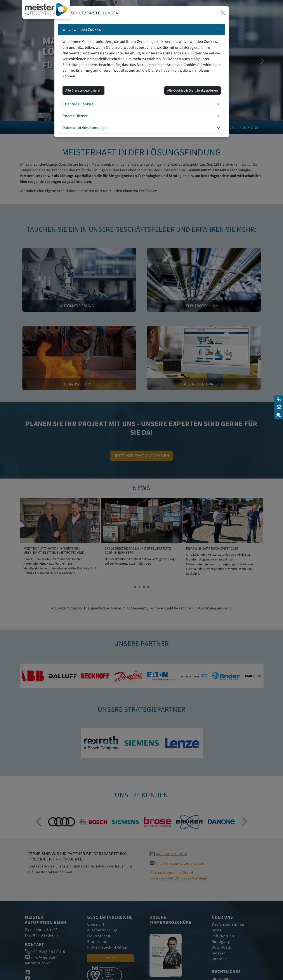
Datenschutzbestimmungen (85, 128)
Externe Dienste (75, 116)
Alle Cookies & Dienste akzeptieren (193, 90)
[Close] (223, 13)
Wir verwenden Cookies (82, 30)
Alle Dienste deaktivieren (83, 90)
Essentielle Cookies (78, 104)
